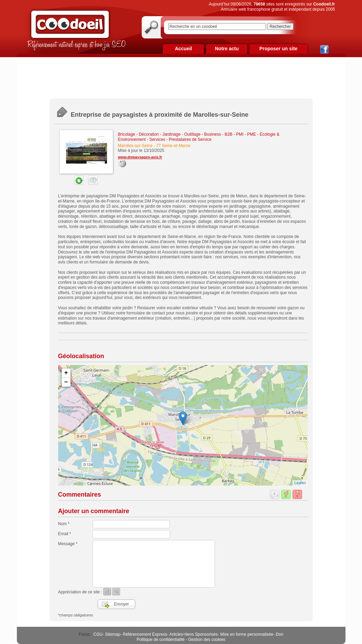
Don (279, 634)
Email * (65, 534)
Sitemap (113, 634)
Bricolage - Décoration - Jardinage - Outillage (159, 134)
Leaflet (300, 483)
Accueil (183, 49)
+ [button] (66, 373)
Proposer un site (278, 49)
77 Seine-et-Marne (173, 146)
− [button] (66, 382)
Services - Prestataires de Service (180, 139)
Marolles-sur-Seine (135, 146)
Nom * (64, 524)
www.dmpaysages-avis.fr (140, 157)
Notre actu (227, 49)
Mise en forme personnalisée (247, 634)
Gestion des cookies (207, 640)
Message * (68, 544)
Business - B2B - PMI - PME (230, 134)
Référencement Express (145, 634)
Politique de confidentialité (161, 640)
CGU (98, 634)
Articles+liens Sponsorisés (193, 634)
